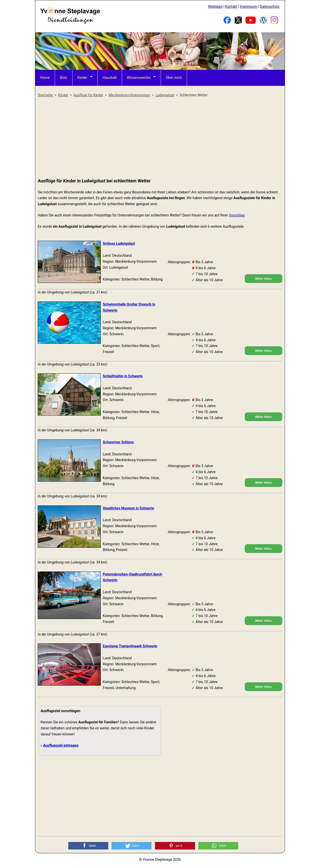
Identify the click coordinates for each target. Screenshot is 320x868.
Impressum (248, 7)
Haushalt (110, 78)
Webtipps (215, 7)
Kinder (82, 78)
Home (45, 78)
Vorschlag (237, 215)
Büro (64, 78)
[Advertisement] (160, 138)
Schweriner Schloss (118, 442)
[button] (88, 846)
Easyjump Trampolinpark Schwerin (130, 646)
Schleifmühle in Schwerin (123, 376)
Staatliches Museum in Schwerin (128, 508)
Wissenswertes (139, 78)
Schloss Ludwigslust (119, 243)
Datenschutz (270, 7)
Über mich (174, 78)
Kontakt (231, 7)
